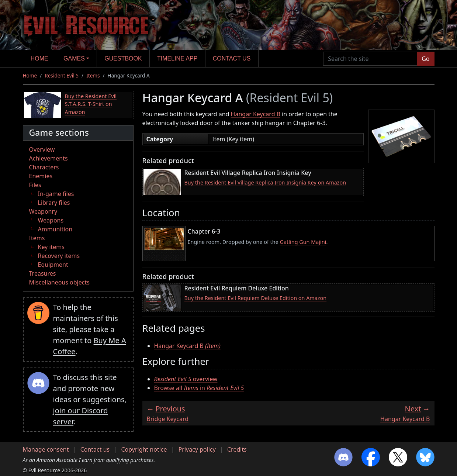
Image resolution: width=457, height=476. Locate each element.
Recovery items (59, 256)
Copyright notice (144, 449)
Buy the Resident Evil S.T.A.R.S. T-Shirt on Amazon (91, 104)
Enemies (41, 176)
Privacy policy (197, 449)
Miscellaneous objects (59, 282)
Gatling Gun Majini (303, 242)
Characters (44, 167)
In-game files (56, 194)
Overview (42, 149)
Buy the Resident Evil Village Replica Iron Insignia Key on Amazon (265, 182)
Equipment (53, 265)
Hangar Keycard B (256, 114)
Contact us (232, 58)
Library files (54, 203)
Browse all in (199, 388)
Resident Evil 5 (62, 75)
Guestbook (123, 58)
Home (39, 58)
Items (93, 75)
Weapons (51, 220)
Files (35, 185)
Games (74, 58)
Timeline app (177, 58)
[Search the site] (370, 59)
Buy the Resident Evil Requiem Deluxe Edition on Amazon (256, 298)
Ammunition (55, 229)
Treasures (43, 273)
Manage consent (46, 449)
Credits (237, 449)
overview (186, 379)
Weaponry (43, 211)
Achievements (49, 158)
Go (425, 59)
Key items (51, 247)
